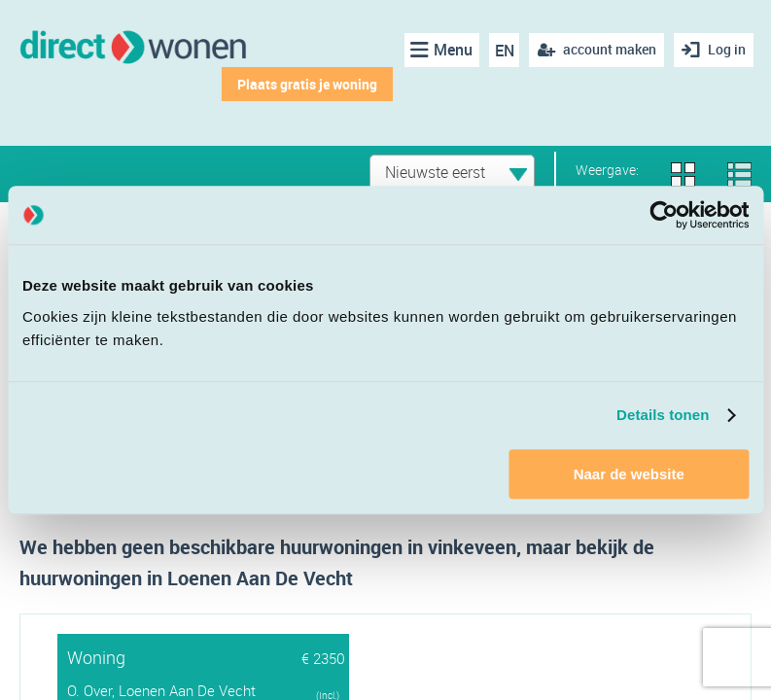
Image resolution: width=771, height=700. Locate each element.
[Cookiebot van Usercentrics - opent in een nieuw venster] (664, 215)
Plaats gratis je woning (307, 84)
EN (505, 51)
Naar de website (629, 474)
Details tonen (663, 415)
